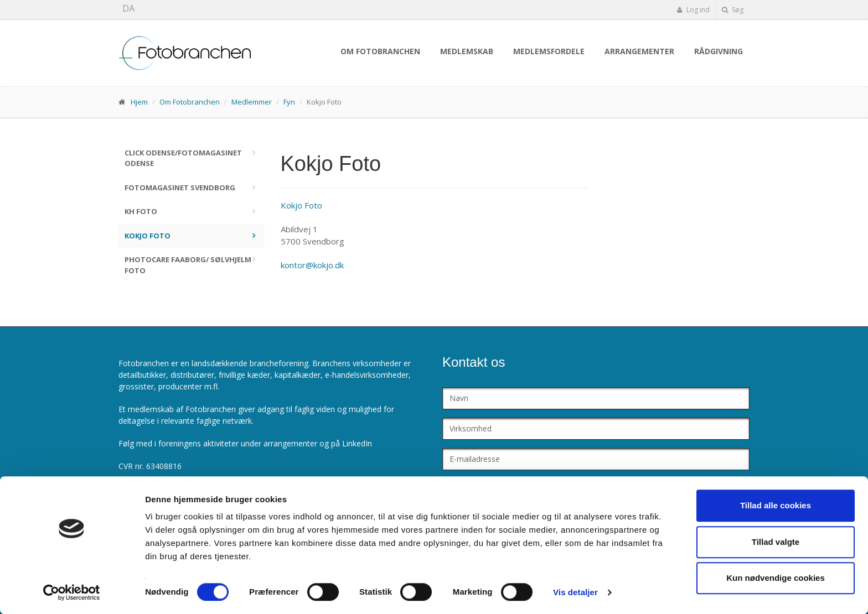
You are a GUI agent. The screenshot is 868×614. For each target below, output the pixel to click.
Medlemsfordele (549, 51)
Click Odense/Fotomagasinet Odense (183, 158)
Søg (733, 10)
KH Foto (141, 211)
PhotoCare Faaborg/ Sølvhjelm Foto (188, 265)
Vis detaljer (575, 592)
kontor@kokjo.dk (312, 265)
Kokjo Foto (148, 236)
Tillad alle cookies (776, 505)
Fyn (289, 102)
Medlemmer (252, 102)
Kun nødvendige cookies (776, 578)
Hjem (139, 102)
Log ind (693, 10)
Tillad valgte (776, 542)
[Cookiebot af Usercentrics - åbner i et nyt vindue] (72, 592)
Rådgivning (719, 51)
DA (128, 8)
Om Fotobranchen (380, 51)
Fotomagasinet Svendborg (180, 188)
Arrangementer (639, 51)
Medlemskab (467, 51)
